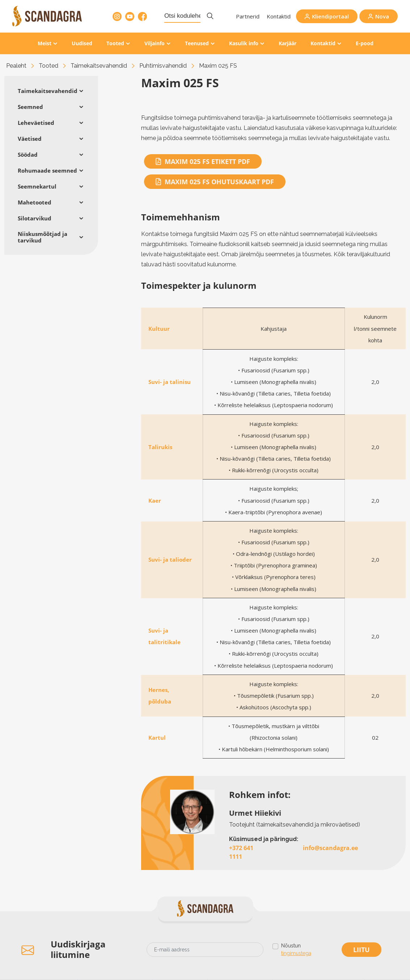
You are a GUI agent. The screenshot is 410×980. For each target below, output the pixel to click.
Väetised (30, 139)
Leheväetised (36, 123)
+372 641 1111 (241, 852)
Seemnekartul (37, 186)
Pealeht (16, 66)
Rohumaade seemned (47, 170)
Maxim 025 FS (218, 66)
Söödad (28, 155)
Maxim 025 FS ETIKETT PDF (203, 161)
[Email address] (205, 950)
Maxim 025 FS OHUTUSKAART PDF (215, 182)
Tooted (115, 43)
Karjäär (288, 43)
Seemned (30, 107)
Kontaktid (279, 16)
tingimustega (296, 953)
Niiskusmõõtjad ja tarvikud (43, 237)
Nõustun (296, 950)
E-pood (365, 43)
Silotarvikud (35, 218)
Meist (45, 43)
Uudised (82, 43)
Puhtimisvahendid (163, 66)
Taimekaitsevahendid (99, 66)
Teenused (197, 43)
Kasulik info (244, 43)
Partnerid (248, 16)
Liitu (362, 950)
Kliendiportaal (330, 16)
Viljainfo (155, 43)
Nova (382, 16)
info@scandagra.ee (330, 848)
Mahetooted (35, 202)
